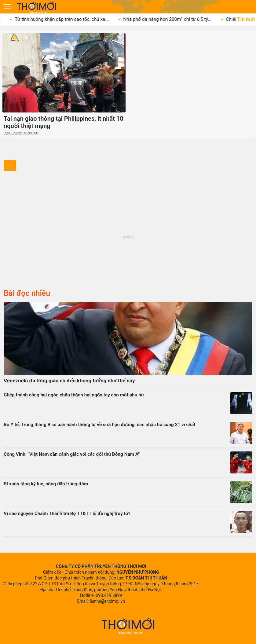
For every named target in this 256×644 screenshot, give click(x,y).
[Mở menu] (7, 7)
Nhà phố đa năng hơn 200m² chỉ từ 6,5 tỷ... (171, 19)
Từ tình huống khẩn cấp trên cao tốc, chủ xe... (66, 19)
